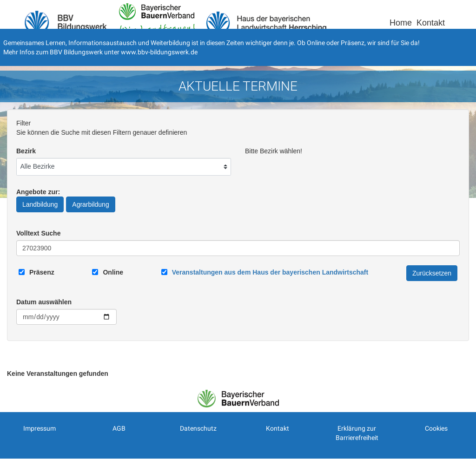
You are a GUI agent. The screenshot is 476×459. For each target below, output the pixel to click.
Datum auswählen (44, 302)
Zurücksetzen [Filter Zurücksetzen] (432, 273)
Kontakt (431, 23)
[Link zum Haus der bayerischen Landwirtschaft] (270, 272)
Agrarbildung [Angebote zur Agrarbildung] (90, 204)
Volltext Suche (38, 233)
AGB (119, 428)
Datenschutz (198, 428)
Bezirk (26, 151)
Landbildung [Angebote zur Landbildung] (40, 204)
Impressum (40, 428)
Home (401, 23)
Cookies (436, 428)
